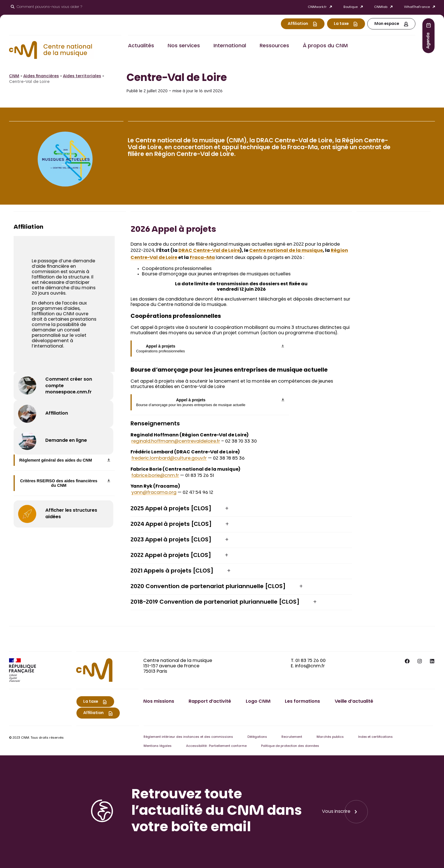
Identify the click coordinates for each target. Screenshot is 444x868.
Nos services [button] (184, 46)
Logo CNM (258, 702)
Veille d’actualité (354, 702)
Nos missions (159, 702)
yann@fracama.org (154, 493)
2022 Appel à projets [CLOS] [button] (171, 556)
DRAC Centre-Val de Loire (209, 251)
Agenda (428, 40)
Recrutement (292, 737)
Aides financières (41, 76)
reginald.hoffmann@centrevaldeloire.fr (176, 441)
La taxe (341, 24)
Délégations (257, 737)
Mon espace (387, 24)
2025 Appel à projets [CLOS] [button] (171, 509)
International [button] (230, 46)
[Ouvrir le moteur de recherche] (46, 7)
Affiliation (298, 24)
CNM (14, 76)
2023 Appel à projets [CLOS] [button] (171, 540)
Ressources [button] (274, 46)
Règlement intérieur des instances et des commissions (188, 737)
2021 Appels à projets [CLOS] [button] (172, 571)
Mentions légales (158, 746)
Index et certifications (375, 737)
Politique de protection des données (290, 746)
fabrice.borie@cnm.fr (155, 476)
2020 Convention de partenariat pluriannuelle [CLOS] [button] (208, 587)
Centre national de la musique (286, 251)
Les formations (302, 702)
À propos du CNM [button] (325, 46)
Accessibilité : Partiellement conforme (216, 746)
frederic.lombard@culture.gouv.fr (169, 458)
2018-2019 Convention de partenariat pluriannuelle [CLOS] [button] (215, 602)
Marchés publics (330, 737)
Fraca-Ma (202, 258)
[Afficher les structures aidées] (63, 514)
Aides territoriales (82, 76)
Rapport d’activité (210, 702)
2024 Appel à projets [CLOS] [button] (171, 524)
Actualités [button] (141, 46)
